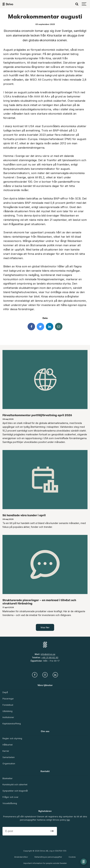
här (68, 820)
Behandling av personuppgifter (48, 857)
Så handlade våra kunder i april (24, 515)
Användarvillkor (21, 857)
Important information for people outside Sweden (45, 863)
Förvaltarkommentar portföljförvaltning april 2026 (37, 415)
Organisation (9, 764)
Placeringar (8, 699)
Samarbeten (9, 757)
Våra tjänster (45, 685)
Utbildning (7, 711)
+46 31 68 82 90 (50, 658)
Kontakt (45, 771)
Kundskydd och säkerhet (15, 785)
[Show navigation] (84, 4)
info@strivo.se (48, 654)
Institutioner (8, 717)
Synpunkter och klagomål (15, 791)
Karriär (6, 751)
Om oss (45, 731)
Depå (5, 692)
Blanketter (8, 778)
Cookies (72, 857)
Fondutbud (8, 705)
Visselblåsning (10, 803)
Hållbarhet (8, 745)
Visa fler (45, 627)
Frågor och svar (10, 797)
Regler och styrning (12, 738)
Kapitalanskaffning (12, 724)
